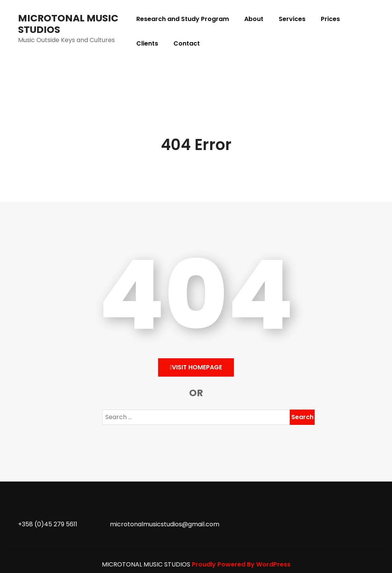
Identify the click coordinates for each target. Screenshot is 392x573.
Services (292, 19)
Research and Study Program (183, 19)
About (254, 19)
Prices (330, 19)
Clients (147, 43)
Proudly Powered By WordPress (241, 564)
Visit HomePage (196, 367)
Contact (187, 43)
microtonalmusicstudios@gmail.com (165, 524)
